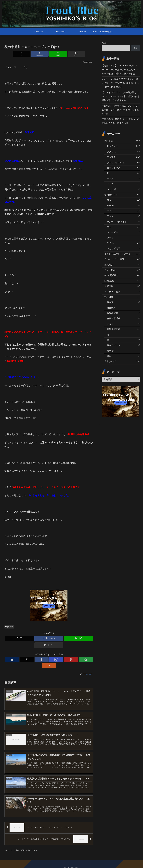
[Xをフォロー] (38, 660)
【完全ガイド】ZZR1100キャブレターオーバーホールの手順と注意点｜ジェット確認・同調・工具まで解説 (121, 70)
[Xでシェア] (26, 54)
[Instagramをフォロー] (49, 660)
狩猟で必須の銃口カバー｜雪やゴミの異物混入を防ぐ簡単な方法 (121, 121)
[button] (71, 54)
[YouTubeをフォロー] (55, 660)
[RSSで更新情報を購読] (66, 660)
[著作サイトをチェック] (32, 660)
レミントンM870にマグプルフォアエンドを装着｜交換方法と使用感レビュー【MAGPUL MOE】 (121, 83)
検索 (104, 43)
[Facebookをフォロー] (43, 660)
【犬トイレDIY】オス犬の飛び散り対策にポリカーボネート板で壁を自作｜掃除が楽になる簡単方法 (121, 97)
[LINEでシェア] (56, 54)
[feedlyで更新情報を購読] (60, 660)
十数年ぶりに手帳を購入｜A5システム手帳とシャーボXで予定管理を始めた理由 (120, 110)
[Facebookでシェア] (41, 54)
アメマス (9, 627)
